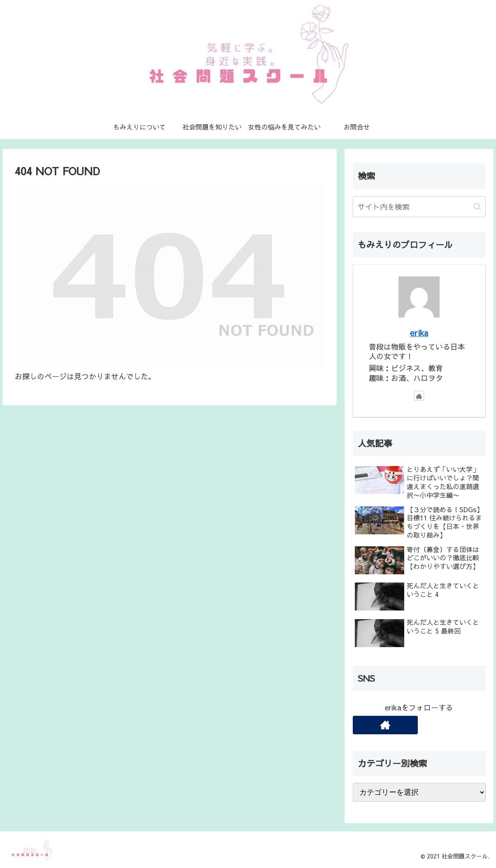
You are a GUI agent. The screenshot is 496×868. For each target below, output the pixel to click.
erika (419, 333)
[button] (477, 207)
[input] (419, 207)
